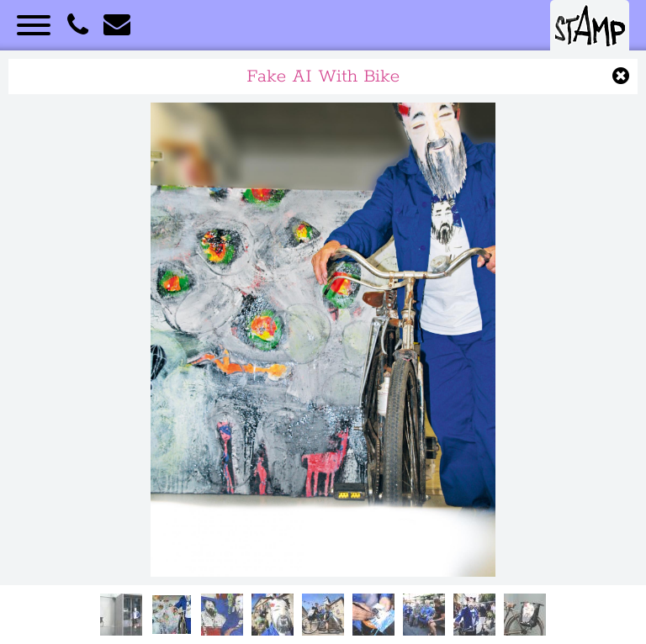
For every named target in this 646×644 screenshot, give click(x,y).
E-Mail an (116, 25)
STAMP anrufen (77, 25)
